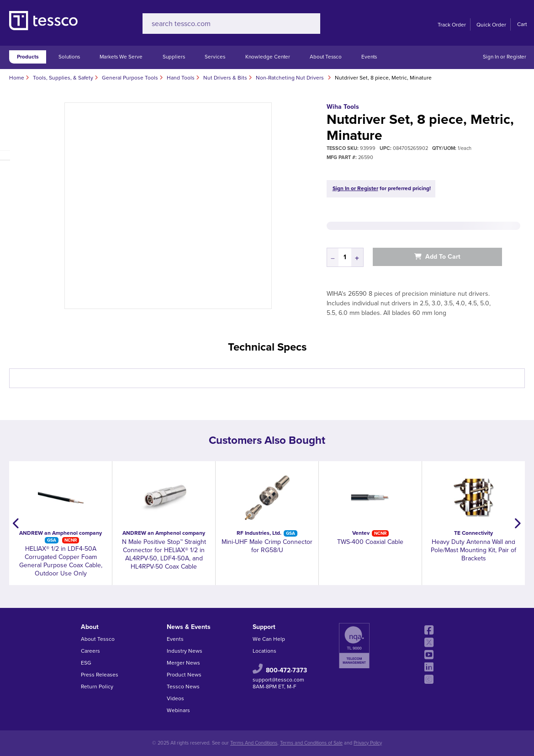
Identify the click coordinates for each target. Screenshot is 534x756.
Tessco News (183, 687)
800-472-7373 (286, 670)
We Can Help (269, 639)
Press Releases (100, 675)
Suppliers (174, 57)
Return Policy (97, 687)
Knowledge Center (268, 57)
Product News (184, 675)
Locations (264, 651)
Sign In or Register (505, 57)
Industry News (185, 651)
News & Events (189, 627)
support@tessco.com (278, 680)
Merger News (183, 663)
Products (28, 57)
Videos (175, 698)
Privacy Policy (368, 743)
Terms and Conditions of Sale (311, 743)
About (90, 627)
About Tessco (326, 57)
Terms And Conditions (254, 743)
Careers (90, 651)
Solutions (69, 57)
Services (215, 57)
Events (369, 57)
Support (264, 627)
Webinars (178, 710)
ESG (86, 663)
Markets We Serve (121, 57)
